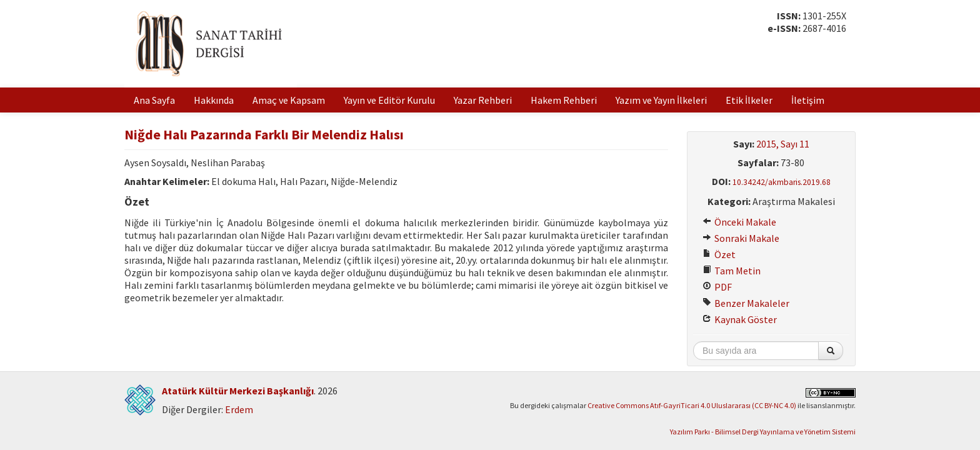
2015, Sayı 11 (783, 144)
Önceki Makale (739, 222)
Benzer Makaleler (746, 303)
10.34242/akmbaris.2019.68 (782, 182)
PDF (717, 287)
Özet (719, 254)
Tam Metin (732, 271)
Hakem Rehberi (564, 100)
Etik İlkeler (749, 100)
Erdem (239, 409)
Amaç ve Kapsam (289, 100)
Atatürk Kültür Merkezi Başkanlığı (238, 391)
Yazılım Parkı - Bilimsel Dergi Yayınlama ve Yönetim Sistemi (763, 432)
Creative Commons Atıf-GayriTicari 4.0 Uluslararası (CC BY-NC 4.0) (692, 405)
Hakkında (214, 100)
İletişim (808, 100)
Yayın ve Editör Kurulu (389, 100)
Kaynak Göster (740, 319)
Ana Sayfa (154, 100)
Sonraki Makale (741, 238)
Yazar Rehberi (483, 100)
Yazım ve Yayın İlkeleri (661, 100)
